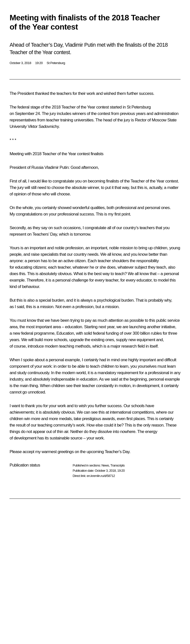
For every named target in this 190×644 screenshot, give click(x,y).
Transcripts (117, 465)
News (105, 465)
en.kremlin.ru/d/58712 (101, 476)
